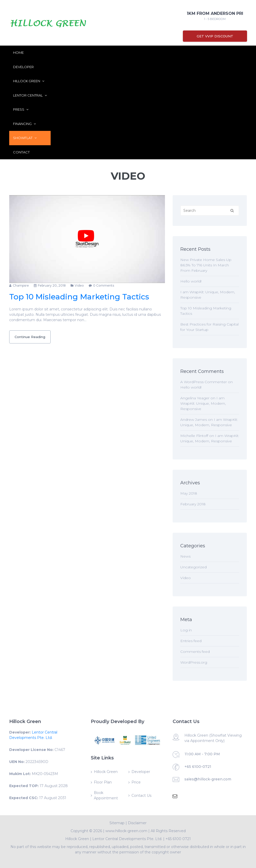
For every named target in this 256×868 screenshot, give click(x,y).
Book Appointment (106, 795)
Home (18, 53)
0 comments (104, 285)
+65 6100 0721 (178, 839)
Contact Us (141, 796)
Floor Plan (103, 782)
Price (136, 782)
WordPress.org (194, 662)
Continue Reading (30, 337)
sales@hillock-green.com (208, 779)
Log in (186, 630)
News (185, 556)
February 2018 (193, 504)
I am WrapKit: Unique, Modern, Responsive (203, 403)
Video (79, 285)
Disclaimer (137, 823)
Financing (24, 124)
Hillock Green (29, 81)
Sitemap (117, 823)
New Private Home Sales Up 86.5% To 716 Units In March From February (206, 265)
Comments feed (195, 652)
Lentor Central (30, 95)
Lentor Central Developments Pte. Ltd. (127, 839)
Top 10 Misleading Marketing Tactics (79, 297)
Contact (21, 152)
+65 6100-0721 (198, 767)
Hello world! (191, 281)
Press (21, 109)
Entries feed (191, 641)
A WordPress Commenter (204, 382)
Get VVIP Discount (215, 36)
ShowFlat (25, 138)
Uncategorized (193, 567)
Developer (23, 67)
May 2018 (189, 493)
